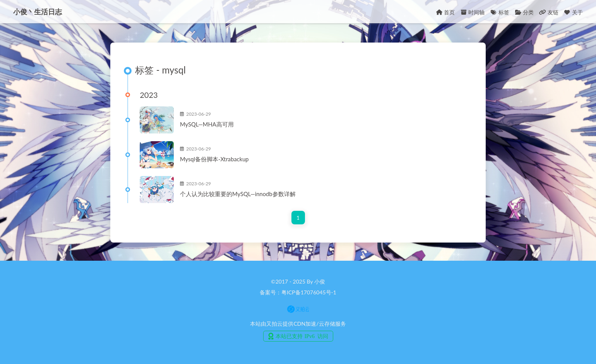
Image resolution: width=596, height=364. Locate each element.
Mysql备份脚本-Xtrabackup (221, 160)
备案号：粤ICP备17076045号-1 (298, 292)
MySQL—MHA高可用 (214, 125)
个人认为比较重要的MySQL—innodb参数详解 (245, 195)
